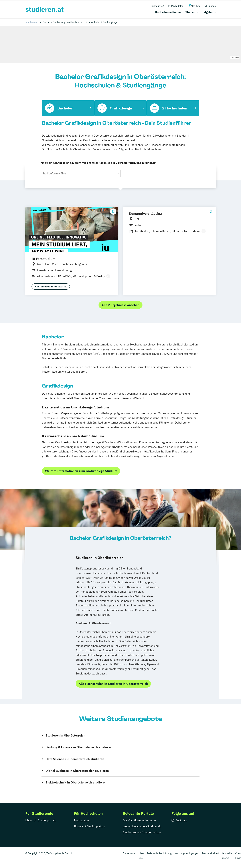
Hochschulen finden (168, 12)
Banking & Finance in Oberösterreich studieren (79, 747)
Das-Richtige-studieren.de (139, 820)
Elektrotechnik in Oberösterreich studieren (76, 782)
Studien (190, 12)
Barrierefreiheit (211, 853)
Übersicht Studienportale (41, 820)
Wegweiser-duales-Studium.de (142, 826)
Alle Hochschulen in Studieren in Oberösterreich (113, 684)
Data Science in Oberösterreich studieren (75, 759)
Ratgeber (208, 12)
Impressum (129, 853)
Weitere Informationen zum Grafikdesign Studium (81, 471)
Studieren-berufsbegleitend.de (142, 832)
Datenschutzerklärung (159, 853)
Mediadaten (81, 820)
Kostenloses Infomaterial (51, 287)
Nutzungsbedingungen (187, 853)
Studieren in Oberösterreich (65, 735)
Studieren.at (32, 22)
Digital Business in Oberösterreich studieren (77, 771)
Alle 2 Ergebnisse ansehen (120, 305)
